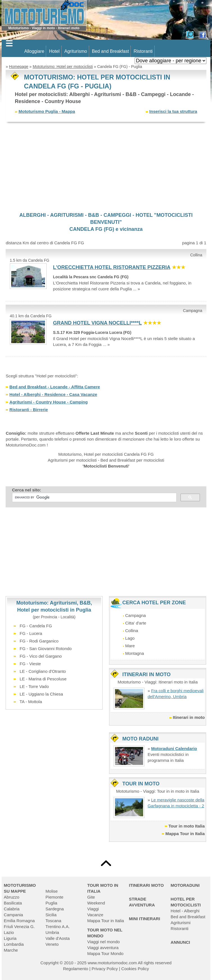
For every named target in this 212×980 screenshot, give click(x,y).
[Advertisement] (106, 167)
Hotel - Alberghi (185, 911)
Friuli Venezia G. (19, 927)
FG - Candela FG (36, 626)
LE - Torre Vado (34, 686)
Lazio (9, 932)
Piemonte (54, 897)
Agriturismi (181, 923)
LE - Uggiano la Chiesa (41, 694)
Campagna (135, 615)
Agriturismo (76, 51)
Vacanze (95, 915)
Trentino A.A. (58, 927)
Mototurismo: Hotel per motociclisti (63, 67)
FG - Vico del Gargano (41, 656)
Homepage (19, 67)
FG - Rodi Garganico (39, 641)
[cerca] (94, 498)
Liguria (10, 938)
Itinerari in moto (189, 717)
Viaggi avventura (103, 948)
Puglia (51, 903)
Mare (130, 646)
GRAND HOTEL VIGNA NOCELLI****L (98, 323)
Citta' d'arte (136, 623)
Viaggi (93, 909)
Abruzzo (12, 897)
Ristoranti (143, 51)
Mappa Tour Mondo (105, 953)
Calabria (12, 909)
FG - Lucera (31, 633)
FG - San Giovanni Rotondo (46, 649)
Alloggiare (34, 51)
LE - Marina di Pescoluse (43, 679)
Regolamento (75, 969)
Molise (52, 891)
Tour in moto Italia (187, 826)
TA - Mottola (31, 702)
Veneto (52, 944)
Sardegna (55, 909)
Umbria (52, 932)
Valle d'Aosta (58, 938)
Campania (13, 915)
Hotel (54, 51)
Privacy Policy (105, 969)
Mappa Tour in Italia (185, 834)
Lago (130, 638)
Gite (91, 897)
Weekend (96, 903)
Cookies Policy (135, 969)
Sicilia (51, 915)
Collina (132, 631)
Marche (11, 950)
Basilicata (13, 903)
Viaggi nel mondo (103, 942)
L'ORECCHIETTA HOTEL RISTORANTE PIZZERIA (112, 267)
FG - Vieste (30, 664)
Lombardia (14, 944)
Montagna (135, 653)
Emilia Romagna (19, 921)
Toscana (53, 921)
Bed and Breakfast (110, 51)
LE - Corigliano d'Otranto (43, 671)
